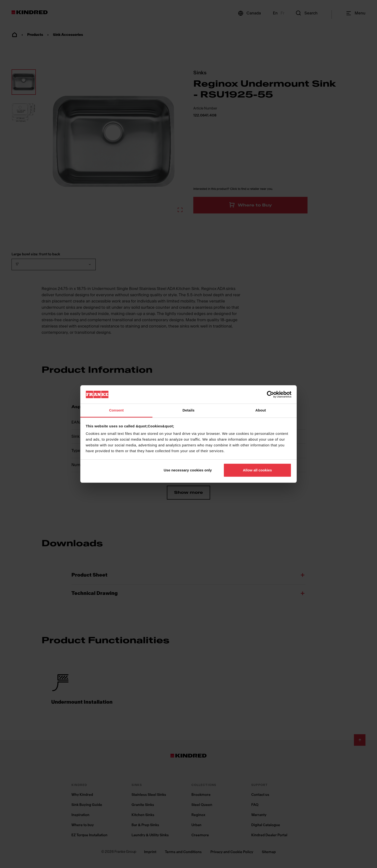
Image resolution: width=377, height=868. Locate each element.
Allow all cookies (257, 470)
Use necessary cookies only (188, 470)
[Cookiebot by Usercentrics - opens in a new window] (270, 394)
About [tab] (261, 410)
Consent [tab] (116, 410)
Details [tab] (188, 410)
